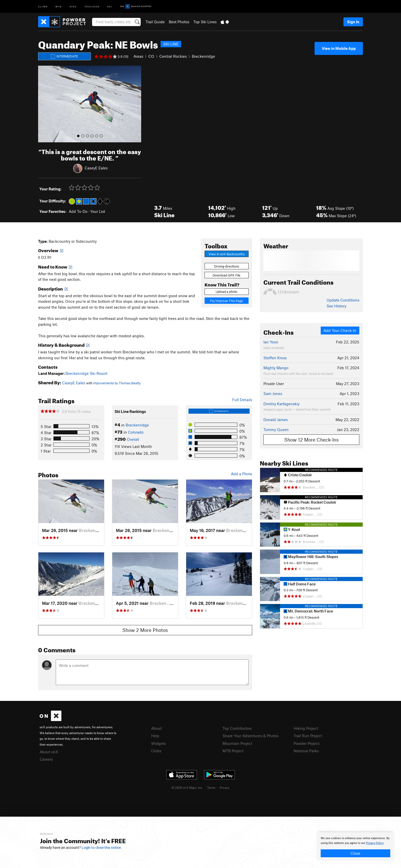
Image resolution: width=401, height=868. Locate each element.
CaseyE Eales (96, 168)
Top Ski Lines (205, 22)
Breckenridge (203, 56)
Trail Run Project (308, 736)
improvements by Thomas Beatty (117, 383)
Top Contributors (237, 728)
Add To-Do (78, 211)
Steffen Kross (275, 358)
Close (355, 853)
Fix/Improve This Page (226, 301)
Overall (133, 439)
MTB (59, 6)
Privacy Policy (375, 843)
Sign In (353, 22)
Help (155, 736)
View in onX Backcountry (227, 254)
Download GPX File (226, 275)
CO (151, 56)
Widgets (158, 743)
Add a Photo (242, 474)
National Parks (306, 751)
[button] (43, 104)
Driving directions (227, 266)
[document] (355, 847)
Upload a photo (226, 292)
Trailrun (92, 6)
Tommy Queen (276, 430)
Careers (46, 759)
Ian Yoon (271, 342)
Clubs (156, 751)
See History (336, 306)
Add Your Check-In (340, 330)
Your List (98, 211)
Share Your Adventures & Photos (250, 736)
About (156, 728)
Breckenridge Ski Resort (86, 373)
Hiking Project (306, 728)
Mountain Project (237, 743)
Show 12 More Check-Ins (311, 440)
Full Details (242, 400)
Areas (138, 56)
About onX (49, 752)
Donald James (276, 420)
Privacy (225, 788)
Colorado (136, 432)
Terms (211, 788)
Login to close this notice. (102, 848)
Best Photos (179, 22)
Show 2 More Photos (145, 630)
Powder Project (307, 743)
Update (343, 300)
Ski (110, 6)
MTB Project (233, 751)
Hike (73, 6)
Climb (43, 6)
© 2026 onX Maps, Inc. (187, 788)
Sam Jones (273, 394)
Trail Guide (155, 22)
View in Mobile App (339, 48)
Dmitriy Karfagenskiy (281, 404)
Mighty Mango (276, 368)
